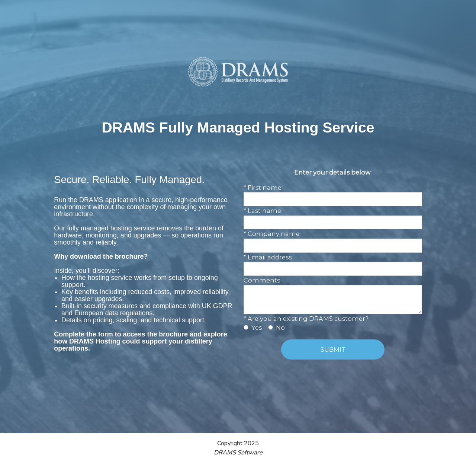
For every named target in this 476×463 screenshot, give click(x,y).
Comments (262, 280)
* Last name (262, 211)
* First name (263, 188)
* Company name (272, 234)
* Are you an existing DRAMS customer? (306, 319)
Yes (257, 328)
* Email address (268, 257)
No (280, 328)
